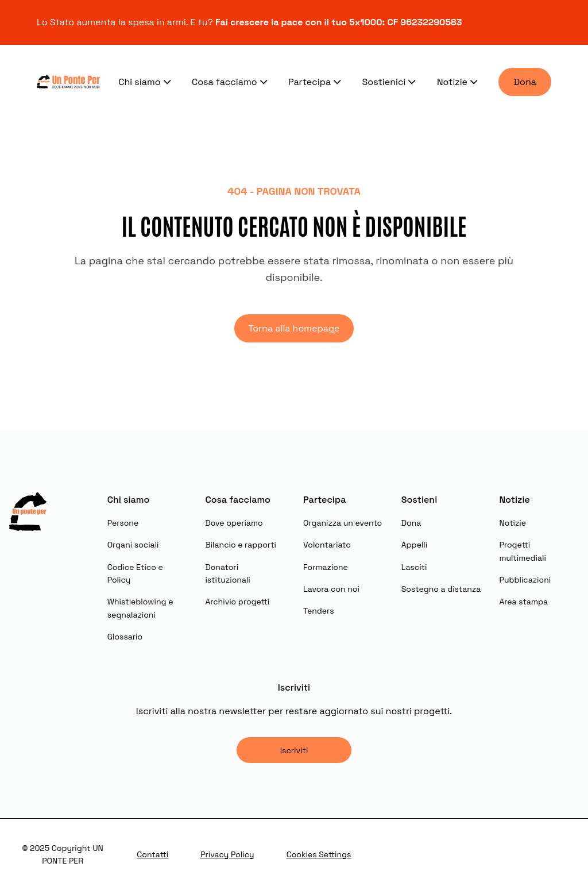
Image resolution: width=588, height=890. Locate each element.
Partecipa (316, 82)
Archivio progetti (237, 602)
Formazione (326, 567)
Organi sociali (133, 545)
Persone (123, 523)
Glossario (125, 637)
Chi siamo (146, 82)
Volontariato (327, 545)
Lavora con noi (331, 589)
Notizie (459, 82)
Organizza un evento (343, 523)
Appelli (414, 545)
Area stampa (523, 602)
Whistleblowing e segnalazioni (140, 608)
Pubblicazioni (525, 580)
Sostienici (390, 82)
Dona (525, 82)
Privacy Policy (227, 854)
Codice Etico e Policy (135, 573)
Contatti (152, 854)
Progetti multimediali (522, 551)
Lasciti (414, 567)
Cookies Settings (319, 854)
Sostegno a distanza (441, 589)
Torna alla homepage (294, 328)
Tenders (319, 611)
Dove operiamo (234, 523)
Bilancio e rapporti (241, 545)
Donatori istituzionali (227, 573)
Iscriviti (294, 750)
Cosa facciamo (231, 82)
